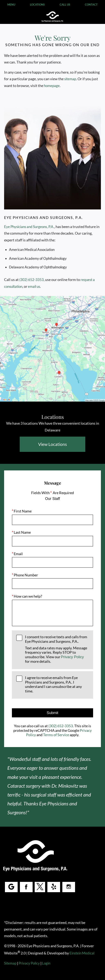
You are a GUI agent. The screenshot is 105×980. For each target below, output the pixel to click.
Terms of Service (56, 735)
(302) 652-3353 (31, 280)
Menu (11, 5)
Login (47, 963)
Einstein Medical (83, 953)
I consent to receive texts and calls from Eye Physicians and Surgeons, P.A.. (57, 649)
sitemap (83, 79)
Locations (37, 5)
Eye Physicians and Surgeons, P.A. (30, 227)
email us (35, 286)
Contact (91, 5)
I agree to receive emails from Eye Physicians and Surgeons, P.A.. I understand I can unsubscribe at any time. (54, 684)
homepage (65, 86)
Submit (52, 713)
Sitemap (10, 963)
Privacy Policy (73, 657)
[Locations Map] (52, 348)
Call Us (65, 5)
